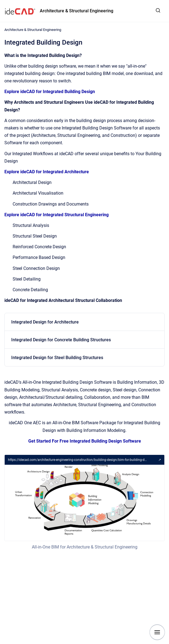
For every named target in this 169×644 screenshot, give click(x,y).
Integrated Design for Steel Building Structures (57, 358)
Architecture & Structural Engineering (77, 11)
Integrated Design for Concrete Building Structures (61, 340)
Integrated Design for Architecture (45, 322)
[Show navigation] (157, 632)
